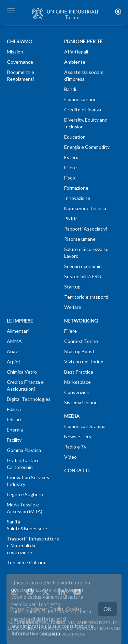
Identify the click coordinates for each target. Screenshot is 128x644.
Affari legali (76, 52)
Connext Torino (81, 341)
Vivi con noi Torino (84, 362)
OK (108, 609)
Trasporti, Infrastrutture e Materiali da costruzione (33, 545)
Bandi (70, 89)
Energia (15, 430)
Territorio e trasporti (86, 297)
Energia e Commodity (87, 147)
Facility (14, 440)
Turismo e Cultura (26, 562)
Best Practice (79, 372)
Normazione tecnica (85, 208)
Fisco (70, 178)
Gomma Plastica (24, 450)
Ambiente (75, 62)
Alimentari (18, 331)
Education (75, 137)
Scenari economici (83, 266)
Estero (71, 157)
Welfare (73, 307)
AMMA (14, 341)
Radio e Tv (75, 447)
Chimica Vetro (22, 372)
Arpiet (14, 362)
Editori (14, 419)
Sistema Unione (81, 402)
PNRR (70, 218)
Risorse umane (80, 239)
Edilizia (14, 409)
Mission (15, 52)
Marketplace (77, 382)
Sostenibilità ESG (83, 276)
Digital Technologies (29, 399)
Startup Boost (79, 351)
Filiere (70, 167)
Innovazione (77, 198)
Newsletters (78, 436)
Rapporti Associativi (86, 229)
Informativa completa (36, 633)
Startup (72, 287)
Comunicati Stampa (85, 426)
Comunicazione (80, 99)
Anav (12, 351)
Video (70, 457)
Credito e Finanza (83, 109)
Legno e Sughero (25, 494)
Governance (20, 62)
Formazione (76, 188)
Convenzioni (77, 392)
